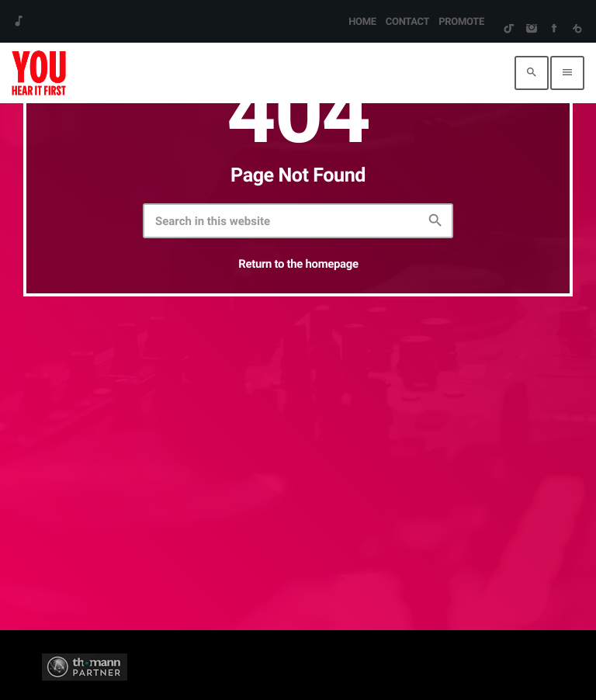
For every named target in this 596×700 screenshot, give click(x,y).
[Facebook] (554, 29)
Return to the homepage (298, 264)
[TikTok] (509, 29)
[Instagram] (531, 29)
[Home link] (39, 73)
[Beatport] (577, 29)
